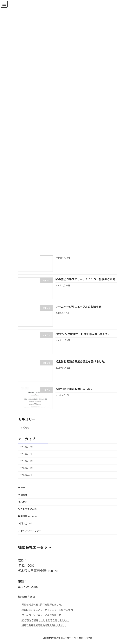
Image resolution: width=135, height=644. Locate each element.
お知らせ (25, 428)
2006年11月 (27, 468)
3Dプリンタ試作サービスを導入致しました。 (83, 334)
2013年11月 (27, 461)
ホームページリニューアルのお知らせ (78, 307)
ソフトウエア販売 (27, 509)
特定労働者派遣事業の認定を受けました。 (81, 361)
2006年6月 (26, 475)
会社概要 (23, 495)
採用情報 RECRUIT (28, 516)
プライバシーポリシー (30, 531)
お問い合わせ (25, 524)
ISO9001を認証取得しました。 (74, 389)
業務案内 (23, 502)
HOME (22, 488)
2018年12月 (27, 447)
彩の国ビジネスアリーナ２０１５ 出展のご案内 (85, 279)
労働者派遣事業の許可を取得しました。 (42, 605)
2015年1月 (26, 454)
